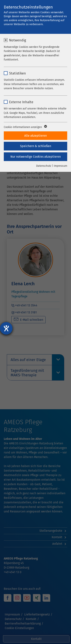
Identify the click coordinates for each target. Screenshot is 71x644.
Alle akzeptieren (35, 136)
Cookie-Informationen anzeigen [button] (25, 127)
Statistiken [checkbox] (18, 73)
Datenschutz (44, 166)
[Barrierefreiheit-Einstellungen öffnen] (6, 328)
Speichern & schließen (36, 146)
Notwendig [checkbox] (18, 40)
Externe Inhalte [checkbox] (21, 102)
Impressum (60, 166)
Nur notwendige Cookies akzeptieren (36, 157)
